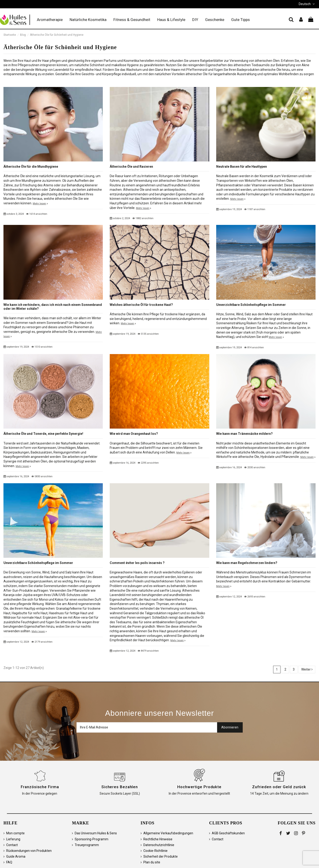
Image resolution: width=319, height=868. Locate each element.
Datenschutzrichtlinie (159, 845)
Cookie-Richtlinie (155, 851)
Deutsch (307, 4)
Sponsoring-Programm (92, 839)
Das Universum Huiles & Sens (96, 833)
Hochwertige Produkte (199, 787)
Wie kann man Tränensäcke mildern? (244, 434)
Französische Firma (40, 787)
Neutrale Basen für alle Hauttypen (242, 167)
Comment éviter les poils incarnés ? (137, 563)
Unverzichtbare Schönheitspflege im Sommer (251, 305)
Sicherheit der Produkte (161, 856)
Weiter (307, 669)
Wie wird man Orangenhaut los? (134, 434)
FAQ (9, 862)
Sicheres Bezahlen (120, 787)
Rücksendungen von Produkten (29, 851)
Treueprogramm (87, 845)
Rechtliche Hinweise (158, 839)
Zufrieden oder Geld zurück (279, 787)
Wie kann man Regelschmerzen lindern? (247, 563)
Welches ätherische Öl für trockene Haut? (141, 305)
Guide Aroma (16, 856)
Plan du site (152, 862)
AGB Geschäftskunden (228, 833)
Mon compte (15, 833)
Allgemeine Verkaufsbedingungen (168, 833)
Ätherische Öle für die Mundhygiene (31, 167)
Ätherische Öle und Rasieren (131, 167)
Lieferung (13, 839)
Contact (12, 845)
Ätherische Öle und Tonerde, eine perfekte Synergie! (43, 434)
